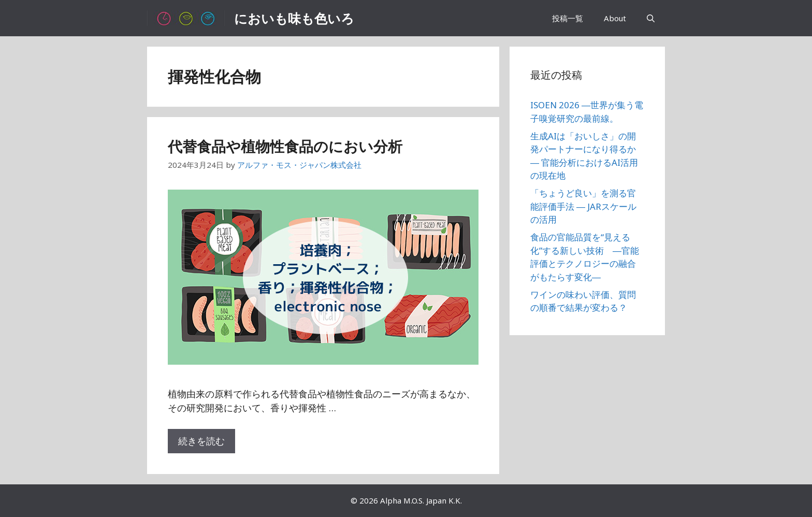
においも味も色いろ (294, 18)
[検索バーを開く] (651, 18)
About (615, 18)
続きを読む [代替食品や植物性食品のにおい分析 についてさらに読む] (201, 441)
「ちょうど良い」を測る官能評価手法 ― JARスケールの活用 (583, 206)
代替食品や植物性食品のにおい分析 (285, 146)
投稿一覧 (568, 18)
